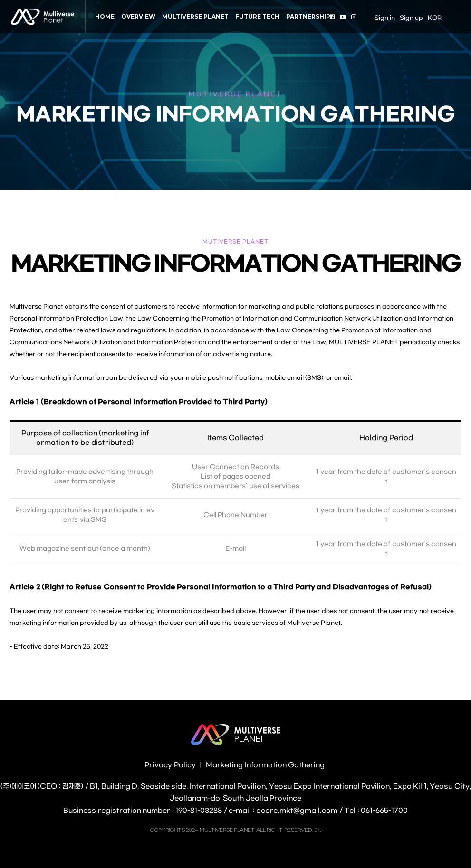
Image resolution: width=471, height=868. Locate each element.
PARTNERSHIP (308, 16)
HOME (105, 16)
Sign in (385, 18)
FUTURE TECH (257, 16)
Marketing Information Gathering (265, 765)
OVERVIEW (138, 16)
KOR (435, 18)
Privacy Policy (170, 765)
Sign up (411, 18)
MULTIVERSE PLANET (195, 16)
